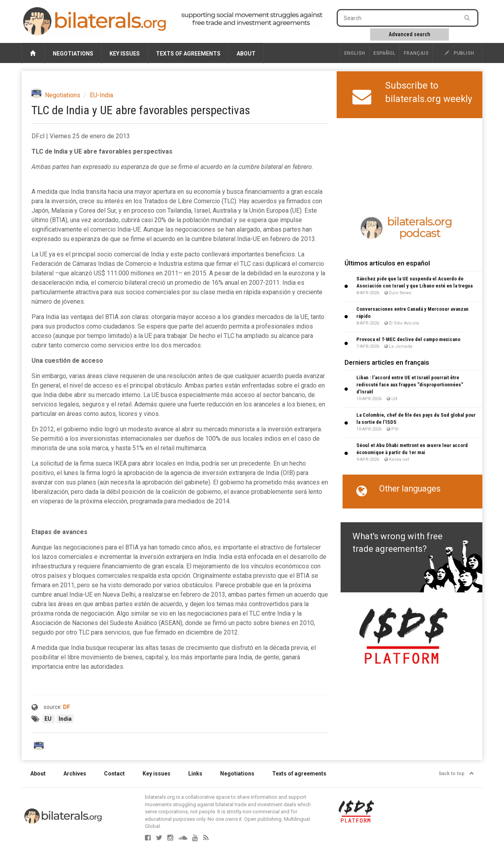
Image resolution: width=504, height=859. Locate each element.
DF (67, 707)
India (65, 719)
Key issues (125, 54)
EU (49, 719)
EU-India (101, 95)
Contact (114, 774)
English (355, 53)
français (416, 53)
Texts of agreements (188, 54)
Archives (75, 774)
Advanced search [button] (409, 34)
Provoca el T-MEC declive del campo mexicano (408, 339)
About (246, 54)
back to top (457, 774)
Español (384, 53)
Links (195, 774)
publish (459, 53)
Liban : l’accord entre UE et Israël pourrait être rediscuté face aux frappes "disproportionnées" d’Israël (410, 385)
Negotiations (73, 54)
